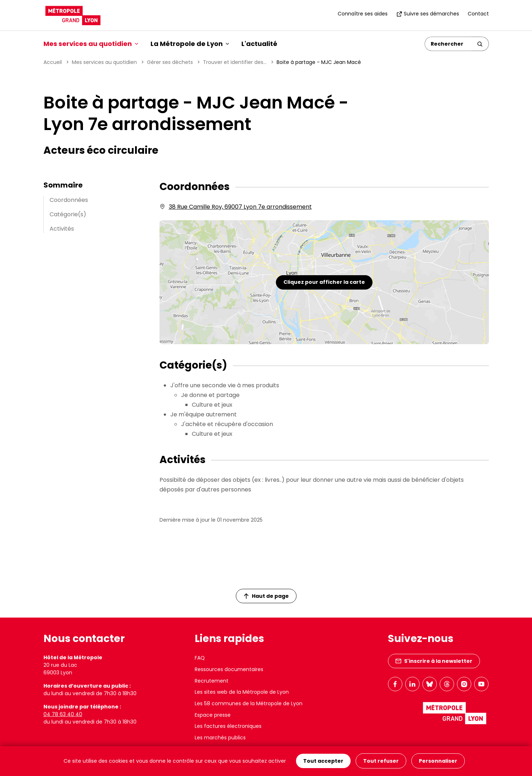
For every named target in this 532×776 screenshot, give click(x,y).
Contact (478, 14)
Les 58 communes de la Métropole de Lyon (249, 703)
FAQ (200, 658)
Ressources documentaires (229, 669)
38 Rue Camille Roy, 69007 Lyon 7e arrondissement (240, 207)
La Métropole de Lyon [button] (190, 44)
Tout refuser (381, 761)
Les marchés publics (220, 738)
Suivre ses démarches (428, 14)
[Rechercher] (448, 44)
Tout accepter (323, 761)
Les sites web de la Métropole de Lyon (242, 692)
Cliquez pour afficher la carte (324, 282)
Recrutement (212, 681)
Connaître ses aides (363, 14)
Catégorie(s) (68, 214)
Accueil (53, 62)
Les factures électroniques (228, 726)
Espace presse (213, 715)
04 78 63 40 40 (63, 714)
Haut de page (266, 596)
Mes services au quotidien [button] (91, 44)
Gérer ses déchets (170, 62)
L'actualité (259, 44)
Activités (62, 229)
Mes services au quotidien (104, 62)
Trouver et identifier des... (235, 62)
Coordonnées (69, 200)
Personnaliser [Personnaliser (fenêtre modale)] (438, 761)
